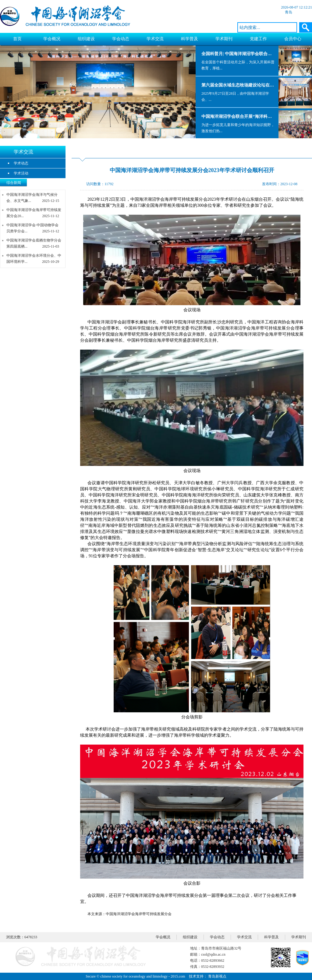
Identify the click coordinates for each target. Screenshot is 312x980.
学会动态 (121, 39)
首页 (17, 39)
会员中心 (293, 39)
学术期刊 (224, 39)
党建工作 (258, 39)
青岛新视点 (217, 976)
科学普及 (190, 39)
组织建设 (86, 39)
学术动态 (21, 163)
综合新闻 (14, 183)
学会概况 (52, 39)
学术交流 (155, 39)
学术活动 (21, 173)
